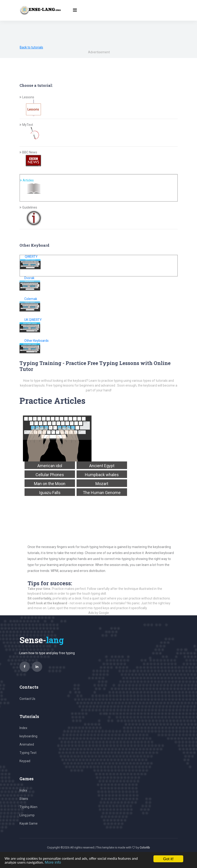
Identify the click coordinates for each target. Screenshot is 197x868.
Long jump (27, 815)
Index (23, 728)
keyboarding (28, 736)
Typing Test (28, 753)
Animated (27, 744)
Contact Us (27, 699)
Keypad (25, 761)
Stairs (24, 799)
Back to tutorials (31, 47)
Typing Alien (28, 807)
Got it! (168, 859)
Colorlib (145, 847)
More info (53, 862)
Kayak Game (29, 823)
